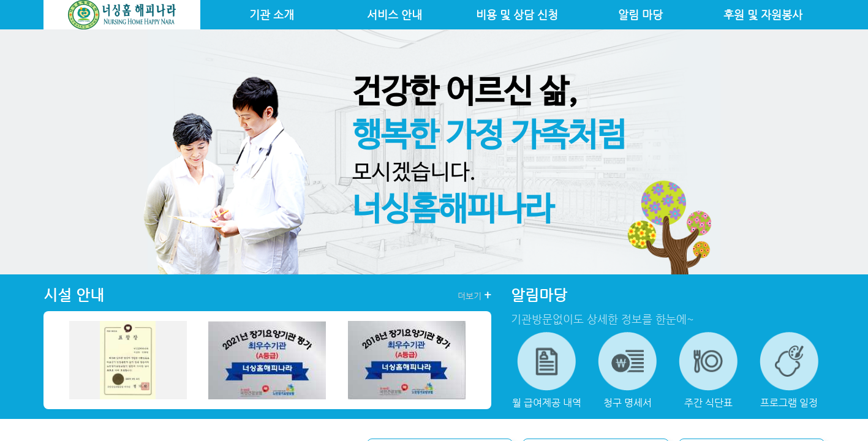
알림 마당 (640, 15)
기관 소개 (272, 15)
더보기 (474, 295)
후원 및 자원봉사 (763, 15)
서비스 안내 (394, 15)
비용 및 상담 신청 (517, 15)
